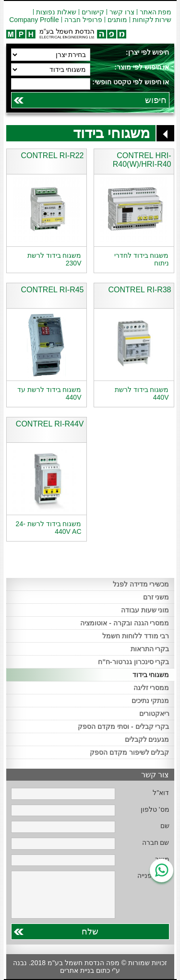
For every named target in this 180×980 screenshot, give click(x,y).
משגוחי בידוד (151, 675)
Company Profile (34, 20)
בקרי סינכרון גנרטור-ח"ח (133, 662)
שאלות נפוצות (56, 12)
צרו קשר (122, 12)
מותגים (117, 20)
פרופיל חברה (83, 20)
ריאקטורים (154, 714)
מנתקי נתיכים (150, 701)
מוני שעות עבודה (145, 610)
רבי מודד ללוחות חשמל (136, 636)
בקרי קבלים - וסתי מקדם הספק (123, 726)
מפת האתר (156, 12)
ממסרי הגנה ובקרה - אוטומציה (125, 623)
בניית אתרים (77, 970)
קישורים (93, 12)
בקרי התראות (150, 649)
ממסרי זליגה (151, 688)
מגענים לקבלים (147, 739)
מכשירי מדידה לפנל (141, 584)
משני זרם (156, 597)
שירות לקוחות (152, 20)
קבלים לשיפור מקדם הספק (130, 752)
